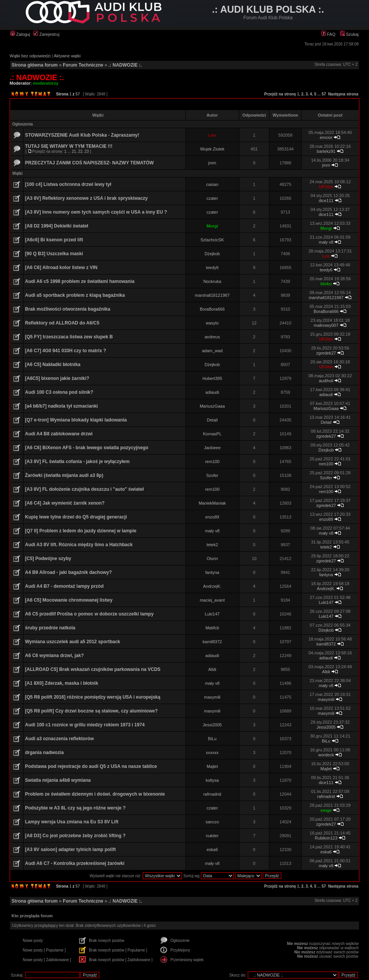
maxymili (212, 697)
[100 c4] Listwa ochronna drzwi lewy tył (68, 184)
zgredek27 (326, 353)
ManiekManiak (212, 503)
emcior (326, 137)
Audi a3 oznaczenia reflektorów (59, 739)
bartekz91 (326, 151)
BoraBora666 (212, 309)
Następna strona (343, 94)
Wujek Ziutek (212, 149)
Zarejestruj (46, 34)
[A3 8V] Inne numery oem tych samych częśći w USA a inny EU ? (96, 212)
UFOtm (326, 187)
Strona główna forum (35, 65)
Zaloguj (20, 34)
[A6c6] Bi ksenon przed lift (54, 240)
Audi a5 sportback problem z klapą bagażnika (75, 295)
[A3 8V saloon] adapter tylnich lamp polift (70, 850)
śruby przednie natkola (50, 628)
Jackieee (212, 448)
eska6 (212, 850)
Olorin (212, 559)
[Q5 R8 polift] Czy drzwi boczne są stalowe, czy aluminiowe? (91, 711)
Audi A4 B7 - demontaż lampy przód (64, 586)
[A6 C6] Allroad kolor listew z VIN (61, 268)
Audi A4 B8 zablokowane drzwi (59, 434)
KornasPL (212, 434)
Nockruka (212, 281)
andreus (212, 337)
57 (324, 94)
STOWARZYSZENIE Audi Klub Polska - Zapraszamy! (82, 135)
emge (326, 810)
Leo (212, 135)
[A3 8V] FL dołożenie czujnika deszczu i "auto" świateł (84, 489)
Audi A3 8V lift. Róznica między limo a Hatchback (79, 545)
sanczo (212, 822)
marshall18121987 (212, 295)
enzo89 (212, 517)
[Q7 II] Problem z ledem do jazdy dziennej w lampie (81, 531)
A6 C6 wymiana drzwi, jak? (54, 656)
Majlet (212, 766)
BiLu (212, 739)
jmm (212, 163)
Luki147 (326, 602)
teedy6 (212, 268)
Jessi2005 (212, 725)
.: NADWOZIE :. (125, 65)
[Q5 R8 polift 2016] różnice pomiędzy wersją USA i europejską (93, 697)
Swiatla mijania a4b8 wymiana (58, 780)
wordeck (326, 755)
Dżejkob (212, 254)
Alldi (212, 669)
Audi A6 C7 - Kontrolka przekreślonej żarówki (75, 863)
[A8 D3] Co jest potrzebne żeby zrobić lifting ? (75, 836)
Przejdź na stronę (280, 94)
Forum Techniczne (83, 65)
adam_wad (212, 351)
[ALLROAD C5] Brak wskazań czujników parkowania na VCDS (93, 669)
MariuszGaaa (212, 406)
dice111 (326, 201)
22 (80, 151)
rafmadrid (212, 794)
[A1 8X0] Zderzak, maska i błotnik (62, 683)
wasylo (212, 323)
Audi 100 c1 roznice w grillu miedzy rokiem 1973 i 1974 (85, 725)
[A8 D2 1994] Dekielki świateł (57, 226)
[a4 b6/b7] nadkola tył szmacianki (61, 406)
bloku (326, 284)
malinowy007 (326, 325)
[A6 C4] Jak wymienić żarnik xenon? (65, 503)
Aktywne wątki (67, 56)
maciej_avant (212, 600)
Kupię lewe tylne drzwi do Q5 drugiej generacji (76, 517)
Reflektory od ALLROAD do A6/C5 (62, 323)
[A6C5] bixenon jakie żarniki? (57, 378)
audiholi (326, 381)
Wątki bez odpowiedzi (30, 56)
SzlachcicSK (212, 240)
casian (212, 184)
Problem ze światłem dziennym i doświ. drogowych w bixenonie (95, 794)
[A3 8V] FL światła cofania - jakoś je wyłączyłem (77, 462)
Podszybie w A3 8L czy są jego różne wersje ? (75, 808)
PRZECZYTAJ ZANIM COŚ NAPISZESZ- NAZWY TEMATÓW (89, 163)
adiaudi (212, 392)
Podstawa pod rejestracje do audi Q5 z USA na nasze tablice (91, 766)
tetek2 (212, 545)
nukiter (212, 836)
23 (87, 151)
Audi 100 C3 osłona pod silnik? (59, 392)
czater (212, 198)
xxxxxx (212, 753)
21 (74, 151)
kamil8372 (212, 642)
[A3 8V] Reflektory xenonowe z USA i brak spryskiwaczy (86, 198)
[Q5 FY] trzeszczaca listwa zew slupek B (69, 337)
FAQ (328, 34)
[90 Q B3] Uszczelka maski (54, 254)
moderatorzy (46, 83)
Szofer (212, 475)
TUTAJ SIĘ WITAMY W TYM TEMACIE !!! (69, 146)
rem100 (212, 462)
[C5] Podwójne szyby (48, 559)
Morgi (212, 226)
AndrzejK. (212, 586)
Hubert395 (212, 378)
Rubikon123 (326, 838)
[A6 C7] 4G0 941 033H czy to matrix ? (66, 351)
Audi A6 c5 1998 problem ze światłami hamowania (80, 281)
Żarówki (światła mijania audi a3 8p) (64, 475)
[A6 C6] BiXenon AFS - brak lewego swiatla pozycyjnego (87, 448)
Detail (212, 420)
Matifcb (212, 628)
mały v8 (326, 242)
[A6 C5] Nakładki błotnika (53, 365)
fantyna (212, 572)
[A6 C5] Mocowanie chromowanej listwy (69, 600)
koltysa (212, 780)
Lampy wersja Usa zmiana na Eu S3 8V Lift (72, 822)
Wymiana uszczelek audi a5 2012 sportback (73, 642)
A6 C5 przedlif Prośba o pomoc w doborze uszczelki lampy (89, 614)
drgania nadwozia (44, 753)
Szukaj (349, 34)
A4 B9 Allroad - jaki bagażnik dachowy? (68, 572)
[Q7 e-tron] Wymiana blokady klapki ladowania (76, 420)
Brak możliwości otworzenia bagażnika (68, 309)
